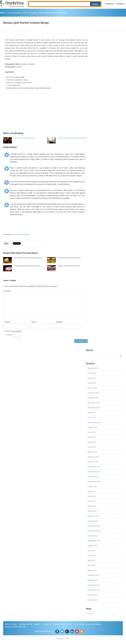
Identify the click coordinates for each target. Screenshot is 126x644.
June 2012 (92, 556)
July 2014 (91, 432)
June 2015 (92, 417)
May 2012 (91, 560)
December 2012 (94, 526)
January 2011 (93, 600)
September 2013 (94, 482)
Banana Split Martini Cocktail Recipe (53, 13)
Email (34, 322)
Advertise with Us (25, 624)
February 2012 (93, 575)
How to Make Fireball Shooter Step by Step (72, 138)
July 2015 (91, 413)
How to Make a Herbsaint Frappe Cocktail (28, 258)
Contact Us (47, 624)
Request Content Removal (15, 627)
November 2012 (94, 531)
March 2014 (92, 452)
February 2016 (93, 393)
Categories (110, 4)
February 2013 (93, 516)
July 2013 (91, 491)
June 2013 (92, 496)
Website (59, 322)
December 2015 (94, 403)
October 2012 (93, 536)
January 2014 (93, 462)
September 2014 (94, 422)
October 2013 (93, 477)
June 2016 (92, 373)
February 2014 (93, 457)
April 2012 (92, 565)
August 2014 (93, 427)
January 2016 (93, 398)
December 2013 (94, 467)
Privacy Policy (79, 624)
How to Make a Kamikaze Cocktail (69, 258)
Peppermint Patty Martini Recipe (69, 266)
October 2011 (93, 595)
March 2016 (92, 388)
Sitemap (56, 624)
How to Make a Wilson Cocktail (24, 138)
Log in (90, 613)
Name (8, 322)
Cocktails (33, 13)
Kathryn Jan (16, 234)
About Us (37, 624)
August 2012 (93, 546)
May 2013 (91, 501)
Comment (7, 291)
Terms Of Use (67, 624)
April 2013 (92, 506)
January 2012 (93, 580)
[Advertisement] (48, 31)
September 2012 (94, 541)
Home (2, 13)
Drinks (25, 13)
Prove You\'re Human (13, 331)
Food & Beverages (14, 13)
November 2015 (94, 408)
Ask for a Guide (11, 624)
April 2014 (92, 447)
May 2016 (91, 378)
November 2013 (94, 472)
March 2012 (92, 570)
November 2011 (94, 590)
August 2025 (93, 368)
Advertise (120, 4)
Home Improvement (94, 624)
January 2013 (93, 521)
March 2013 (92, 511)
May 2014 (91, 442)
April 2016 (92, 383)
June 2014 (92, 437)
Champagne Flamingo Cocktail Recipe (27, 266)
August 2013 (93, 486)
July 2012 (91, 551)
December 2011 (94, 585)
